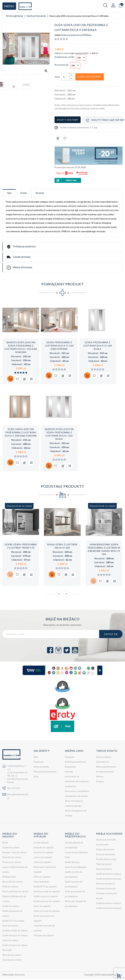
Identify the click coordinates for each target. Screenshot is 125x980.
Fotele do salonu (11, 849)
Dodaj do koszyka (90, 77)
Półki (68, 858)
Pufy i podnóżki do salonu (15, 892)
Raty (36, 758)
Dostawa (70, 758)
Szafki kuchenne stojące (109, 875)
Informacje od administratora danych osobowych (77, 782)
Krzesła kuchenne (106, 855)
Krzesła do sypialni (44, 853)
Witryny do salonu (12, 956)
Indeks (58, 35)
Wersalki (7, 951)
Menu (9, 6)
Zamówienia (103, 763)
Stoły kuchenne (104, 870)
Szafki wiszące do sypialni (47, 902)
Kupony (100, 782)
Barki (5, 844)
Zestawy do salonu (12, 961)
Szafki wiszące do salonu (15, 936)
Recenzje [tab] (52, 193)
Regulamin (71, 768)
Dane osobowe (104, 758)
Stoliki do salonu (11, 907)
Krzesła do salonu (12, 863)
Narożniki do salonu (13, 883)
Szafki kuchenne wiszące (109, 880)
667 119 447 (14, 789)
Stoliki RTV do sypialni (45, 888)
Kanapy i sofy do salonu (15, 853)
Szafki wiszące (72, 863)
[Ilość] (66, 77)
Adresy (100, 778)
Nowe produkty (41, 768)
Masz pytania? (104, 120)
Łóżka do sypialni (43, 863)
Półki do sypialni (42, 878)
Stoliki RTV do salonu (13, 922)
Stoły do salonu (10, 927)
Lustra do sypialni (43, 858)
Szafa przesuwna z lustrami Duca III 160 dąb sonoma (59, 346)
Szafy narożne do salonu (15, 946)
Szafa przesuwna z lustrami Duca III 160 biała (98, 346)
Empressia (20, 976)
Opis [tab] (12, 193)
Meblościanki (9, 878)
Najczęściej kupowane (45, 773)
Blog (36, 778)
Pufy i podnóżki (41, 883)
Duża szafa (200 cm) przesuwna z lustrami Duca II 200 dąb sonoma (21, 433)
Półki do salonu (10, 888)
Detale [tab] (31, 193)
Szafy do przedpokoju (76, 868)
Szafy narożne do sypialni (47, 912)
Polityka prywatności (76, 763)
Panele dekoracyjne (106, 860)
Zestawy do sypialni (44, 936)
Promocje (39, 763)
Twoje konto (107, 752)
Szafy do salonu (10, 941)
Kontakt (69, 773)
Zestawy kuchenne (106, 890)
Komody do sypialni (44, 849)
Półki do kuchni (104, 865)
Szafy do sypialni (42, 907)
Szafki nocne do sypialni (46, 897)
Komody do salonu (12, 858)
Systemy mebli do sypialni (47, 892)
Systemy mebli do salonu (15, 932)
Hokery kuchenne (105, 850)
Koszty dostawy (68, 120)
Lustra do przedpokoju (76, 853)
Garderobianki (41, 844)
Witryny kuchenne (106, 885)
